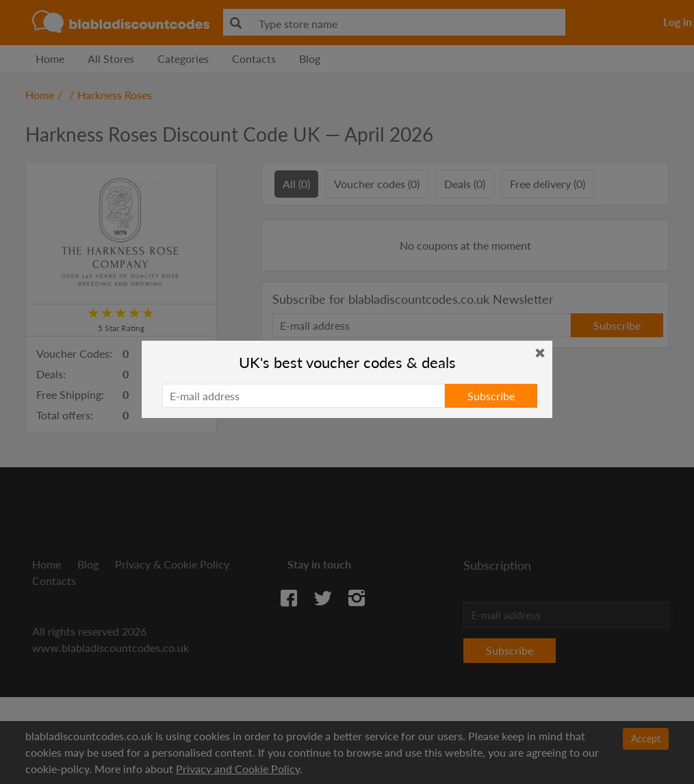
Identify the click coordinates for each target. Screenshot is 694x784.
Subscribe (491, 396)
